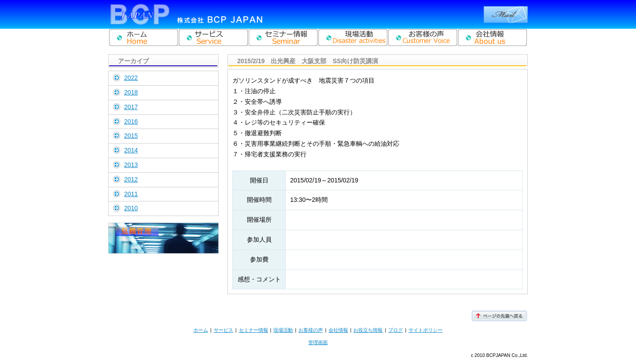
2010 (131, 208)
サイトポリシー (426, 330)
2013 (131, 165)
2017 (131, 107)
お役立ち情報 (368, 330)
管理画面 (318, 342)
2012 (131, 179)
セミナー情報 (254, 330)
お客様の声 (311, 330)
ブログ (396, 330)
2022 (131, 78)
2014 (131, 150)
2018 (131, 92)
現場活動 (283, 330)
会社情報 (338, 330)
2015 (131, 136)
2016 (131, 121)
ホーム (201, 330)
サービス (223, 330)
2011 (131, 194)
